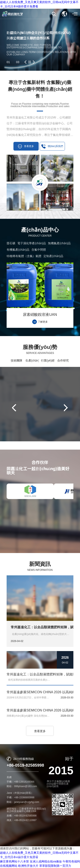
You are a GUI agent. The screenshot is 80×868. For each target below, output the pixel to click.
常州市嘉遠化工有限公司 (39, 856)
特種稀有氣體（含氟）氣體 (24, 256)
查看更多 (40, 731)
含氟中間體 (39, 250)
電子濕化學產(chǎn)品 (32, 243)
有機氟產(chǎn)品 (18, 250)
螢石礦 (11, 243)
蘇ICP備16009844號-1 (53, 860)
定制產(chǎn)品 (53, 256)
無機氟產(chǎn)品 (59, 243)
